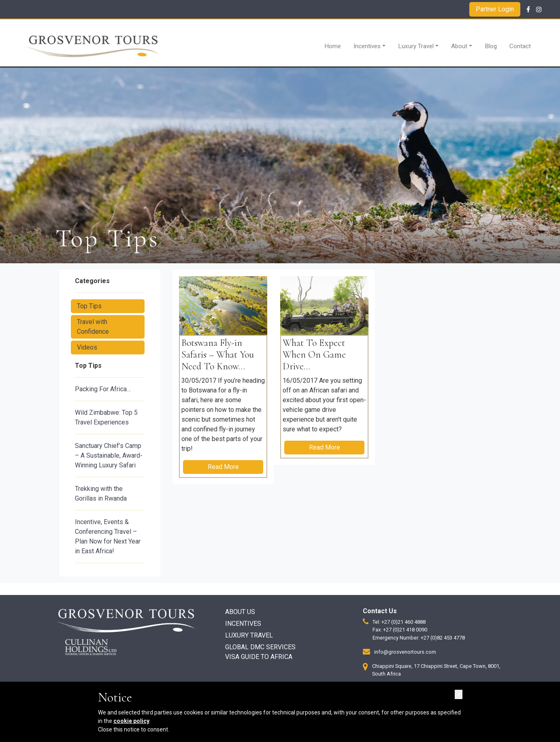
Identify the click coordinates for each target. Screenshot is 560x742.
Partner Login (495, 9)
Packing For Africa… (103, 389)
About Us (240, 612)
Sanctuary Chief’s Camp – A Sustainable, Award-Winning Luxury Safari (109, 455)
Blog (491, 46)
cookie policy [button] (131, 721)
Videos (87, 347)
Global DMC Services (260, 647)
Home (333, 46)
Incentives (367, 46)
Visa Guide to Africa (259, 657)
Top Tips (89, 306)
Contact (520, 46)
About (459, 46)
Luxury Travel (416, 46)
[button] (459, 694)
